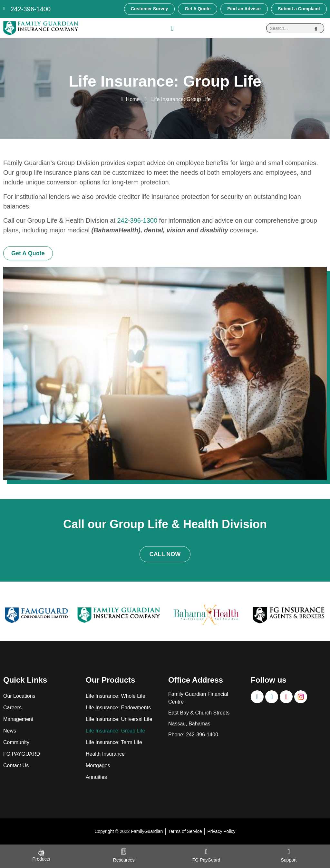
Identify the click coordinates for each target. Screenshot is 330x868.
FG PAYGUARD (22, 754)
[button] (172, 28)
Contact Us (16, 765)
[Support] (289, 852)
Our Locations (19, 696)
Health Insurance (105, 754)
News (10, 731)
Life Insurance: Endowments (118, 708)
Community (16, 742)
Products (41, 859)
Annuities (96, 777)
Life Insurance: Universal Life (119, 719)
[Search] (316, 28)
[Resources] (124, 852)
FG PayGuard (206, 860)
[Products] (41, 853)
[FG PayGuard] (206, 852)
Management (18, 719)
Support (289, 860)
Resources (124, 860)
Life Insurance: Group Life (115, 731)
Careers (12, 708)
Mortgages (98, 765)
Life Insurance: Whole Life (116, 696)
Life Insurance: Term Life (114, 742)
